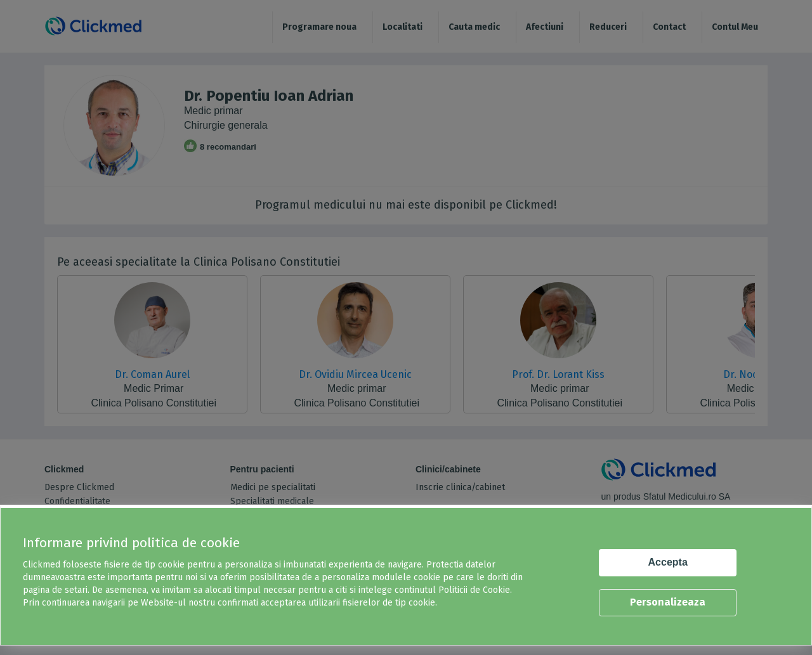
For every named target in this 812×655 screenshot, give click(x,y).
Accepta (668, 562)
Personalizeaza (668, 602)
